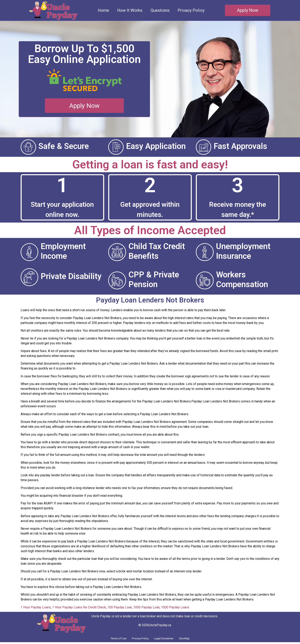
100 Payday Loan (120, 607)
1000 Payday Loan (146, 607)
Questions (160, 10)
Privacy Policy (191, 10)
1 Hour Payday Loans (36, 607)
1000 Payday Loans (175, 607)
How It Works (130, 10)
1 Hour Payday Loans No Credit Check (79, 607)
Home (103, 10)
